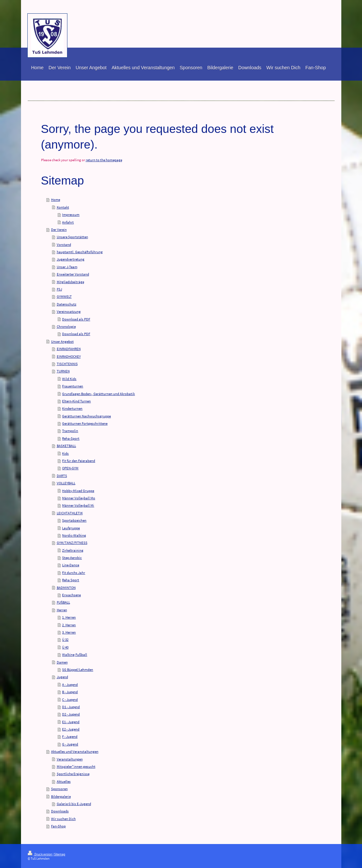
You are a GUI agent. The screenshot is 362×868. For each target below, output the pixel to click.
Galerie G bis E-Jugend (74, 804)
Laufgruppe (71, 528)
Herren (62, 610)
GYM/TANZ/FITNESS (72, 543)
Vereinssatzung (69, 311)
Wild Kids (69, 379)
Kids (65, 453)
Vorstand (64, 244)
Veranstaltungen (70, 759)
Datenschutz (67, 304)
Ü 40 (65, 647)
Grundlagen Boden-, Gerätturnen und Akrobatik (98, 394)
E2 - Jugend (71, 729)
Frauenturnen (73, 386)
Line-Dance (71, 565)
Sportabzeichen (74, 520)
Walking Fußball (75, 654)
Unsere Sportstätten (72, 237)
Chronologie (66, 326)
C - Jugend (70, 699)
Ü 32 (65, 640)
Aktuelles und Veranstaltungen (75, 751)
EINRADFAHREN (69, 349)
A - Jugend (70, 684)
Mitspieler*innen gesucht (76, 766)
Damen (62, 662)
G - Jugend (70, 744)
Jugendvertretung (71, 259)
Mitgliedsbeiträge (70, 282)
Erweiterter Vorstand (73, 274)
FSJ (59, 289)
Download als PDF (76, 319)
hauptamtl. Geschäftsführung (80, 252)
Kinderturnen (72, 408)
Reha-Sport (71, 438)
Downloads (60, 811)
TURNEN (63, 371)
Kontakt (63, 207)
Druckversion (40, 854)
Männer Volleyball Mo (79, 498)
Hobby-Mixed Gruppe (78, 491)
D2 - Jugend (71, 714)
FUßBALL (63, 602)
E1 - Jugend (71, 722)
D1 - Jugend (71, 707)
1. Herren (69, 617)
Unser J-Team (67, 267)
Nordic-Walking (74, 535)
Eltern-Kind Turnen (76, 401)
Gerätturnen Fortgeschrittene (85, 423)
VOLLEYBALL (66, 483)
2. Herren (69, 625)
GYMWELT (64, 296)
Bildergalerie (61, 796)
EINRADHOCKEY (69, 356)
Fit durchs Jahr (74, 573)
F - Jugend (70, 736)
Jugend (62, 677)
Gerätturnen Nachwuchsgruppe (86, 416)
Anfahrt (68, 222)
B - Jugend (70, 692)
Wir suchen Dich (63, 819)
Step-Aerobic (72, 558)
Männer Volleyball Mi (78, 505)
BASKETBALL (66, 446)
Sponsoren (59, 789)
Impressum (71, 215)
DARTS (62, 476)
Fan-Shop (58, 826)
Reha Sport (71, 580)
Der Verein (59, 229)
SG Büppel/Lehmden (78, 669)
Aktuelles (64, 781)
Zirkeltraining (73, 550)
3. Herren (69, 632)
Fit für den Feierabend (79, 461)
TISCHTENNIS (67, 364)
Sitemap (60, 854)
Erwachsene (71, 595)
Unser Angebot (62, 341)
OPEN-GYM (70, 468)
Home (56, 200)
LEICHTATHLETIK (70, 513)
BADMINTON (66, 588)
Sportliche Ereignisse (73, 774)
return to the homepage (104, 160)
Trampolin (70, 431)
